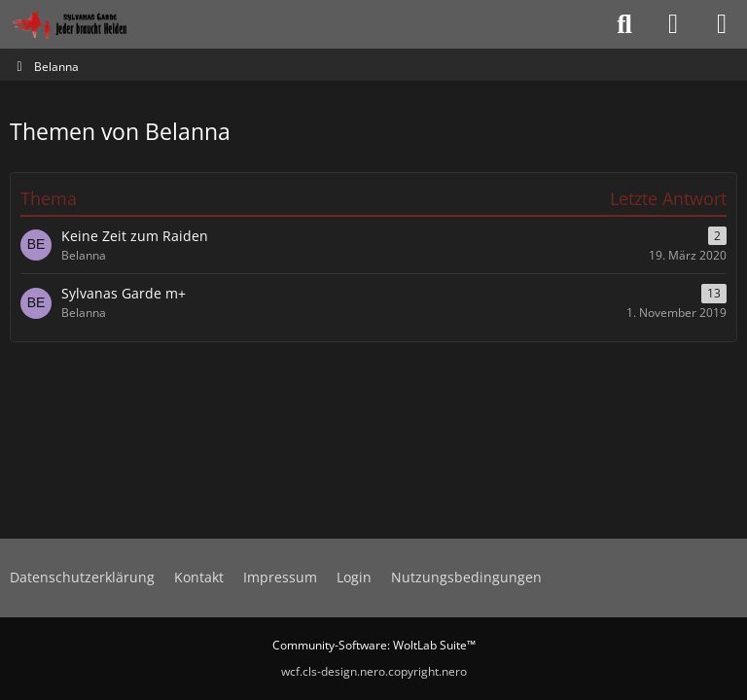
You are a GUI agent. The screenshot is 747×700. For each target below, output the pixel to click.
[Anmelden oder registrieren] (673, 24)
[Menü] (722, 24)
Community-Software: (374, 645)
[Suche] (624, 24)
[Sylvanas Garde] (92, 24)
